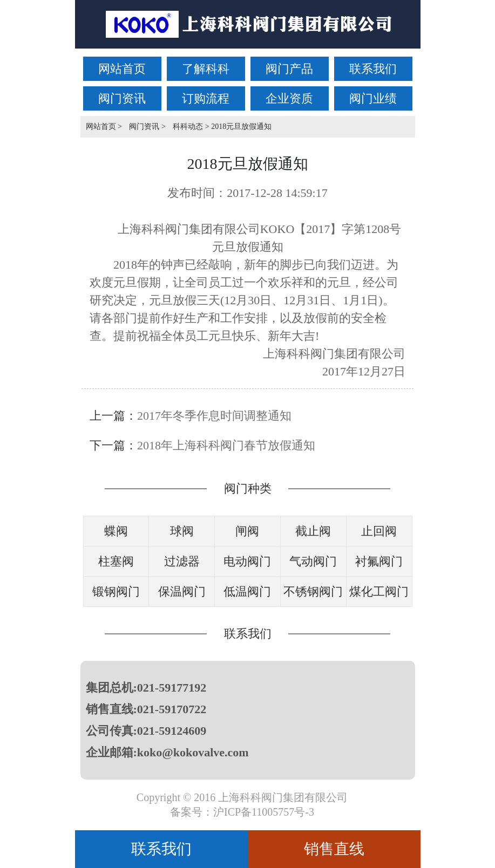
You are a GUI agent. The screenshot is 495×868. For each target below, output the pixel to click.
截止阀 (313, 531)
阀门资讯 (122, 98)
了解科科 (206, 69)
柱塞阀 (116, 561)
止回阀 (379, 531)
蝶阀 (116, 531)
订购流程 (206, 98)
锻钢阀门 (116, 592)
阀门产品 (289, 69)
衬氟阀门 (379, 561)
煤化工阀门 (379, 592)
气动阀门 (313, 561)
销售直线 (334, 849)
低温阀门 (247, 592)
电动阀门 (247, 561)
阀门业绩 (373, 98)
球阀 (182, 531)
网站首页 (122, 69)
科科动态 (188, 127)
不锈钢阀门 (313, 592)
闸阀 (247, 531)
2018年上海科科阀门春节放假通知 (226, 445)
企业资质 (289, 98)
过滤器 (182, 561)
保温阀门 (182, 592)
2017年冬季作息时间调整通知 (214, 416)
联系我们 (373, 69)
